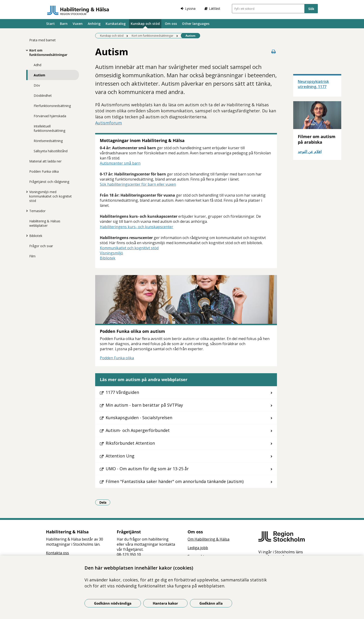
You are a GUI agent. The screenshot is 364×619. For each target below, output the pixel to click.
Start (50, 24)
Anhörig (94, 24)
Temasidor (37, 211)
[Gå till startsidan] (78, 10)
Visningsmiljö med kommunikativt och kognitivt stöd (50, 196)
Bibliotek (36, 236)
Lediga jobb (198, 548)
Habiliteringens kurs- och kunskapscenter (136, 227)
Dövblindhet (43, 96)
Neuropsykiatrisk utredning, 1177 (313, 84)
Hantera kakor (165, 603)
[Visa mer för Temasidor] (26, 211)
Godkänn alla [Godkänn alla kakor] (211, 603)
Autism (39, 75)
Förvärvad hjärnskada (50, 116)
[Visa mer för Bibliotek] (26, 236)
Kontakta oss (57, 553)
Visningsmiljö (111, 253)
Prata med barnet (42, 40)
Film (32, 256)
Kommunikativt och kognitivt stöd (129, 248)
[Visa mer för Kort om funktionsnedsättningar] (26, 50)
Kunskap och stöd (145, 24)
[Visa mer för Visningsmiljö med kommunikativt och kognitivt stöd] (26, 192)
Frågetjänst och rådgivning (49, 182)
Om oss (171, 24)
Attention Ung (120, 456)
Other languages (196, 24)
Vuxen (78, 24)
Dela (105, 502)
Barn (64, 24)
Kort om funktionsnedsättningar (48, 52)
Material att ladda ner (45, 161)
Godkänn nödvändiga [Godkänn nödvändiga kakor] (113, 603)
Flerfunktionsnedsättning (52, 106)
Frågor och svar (41, 246)
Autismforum (109, 123)
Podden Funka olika (44, 171)
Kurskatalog (116, 24)
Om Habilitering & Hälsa (208, 539)
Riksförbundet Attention (130, 443)
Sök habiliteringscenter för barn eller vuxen (138, 184)
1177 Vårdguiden (122, 392)
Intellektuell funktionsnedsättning (49, 128)
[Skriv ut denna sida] (274, 52)
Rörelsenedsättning (48, 141)
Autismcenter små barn (120, 163)
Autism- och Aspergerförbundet (138, 430)
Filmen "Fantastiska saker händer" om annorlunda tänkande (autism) (175, 481)
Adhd (37, 65)
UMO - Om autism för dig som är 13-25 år (147, 469)
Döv (37, 85)
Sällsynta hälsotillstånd (51, 151)
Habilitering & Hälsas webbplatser (45, 223)
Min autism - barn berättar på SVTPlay (144, 405)
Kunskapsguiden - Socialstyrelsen (139, 418)
